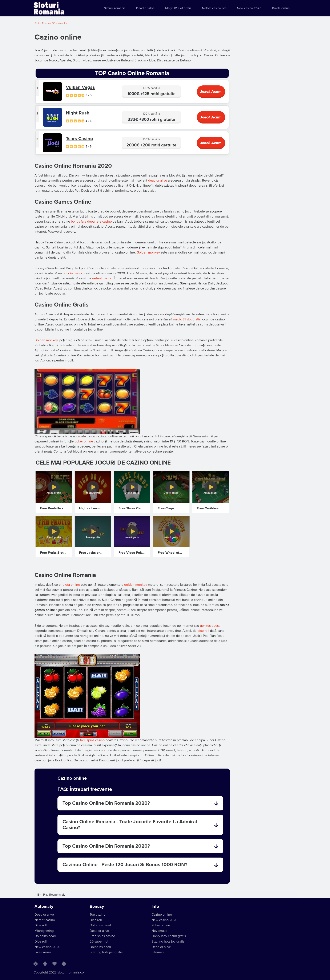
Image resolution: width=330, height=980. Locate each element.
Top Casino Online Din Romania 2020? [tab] (140, 803)
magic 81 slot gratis (187, 319)
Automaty (44, 907)
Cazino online (162, 915)
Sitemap (158, 952)
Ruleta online (281, 8)
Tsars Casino (79, 139)
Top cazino (98, 915)
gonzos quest (210, 626)
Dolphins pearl (45, 936)
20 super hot (99, 941)
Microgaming (44, 931)
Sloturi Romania (115, 8)
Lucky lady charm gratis (169, 936)
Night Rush (78, 113)
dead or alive (158, 181)
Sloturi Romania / (44, 23)
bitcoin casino (73, 273)
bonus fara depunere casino (91, 222)
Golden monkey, (47, 340)
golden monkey (136, 585)
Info (155, 907)
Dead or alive (145, 8)
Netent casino (45, 920)
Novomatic (159, 931)
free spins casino (92, 740)
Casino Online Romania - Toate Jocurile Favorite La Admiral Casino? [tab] (140, 825)
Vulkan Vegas (80, 87)
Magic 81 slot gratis (178, 8)
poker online (84, 441)
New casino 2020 (249, 8)
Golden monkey (148, 252)
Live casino (43, 952)
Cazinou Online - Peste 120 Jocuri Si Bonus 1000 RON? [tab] (140, 865)
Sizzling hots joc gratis (106, 952)
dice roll (203, 631)
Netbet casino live (214, 8)
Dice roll (41, 925)
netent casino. (103, 278)
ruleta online (71, 585)
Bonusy (97, 907)
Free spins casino (102, 936)
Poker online (161, 925)
